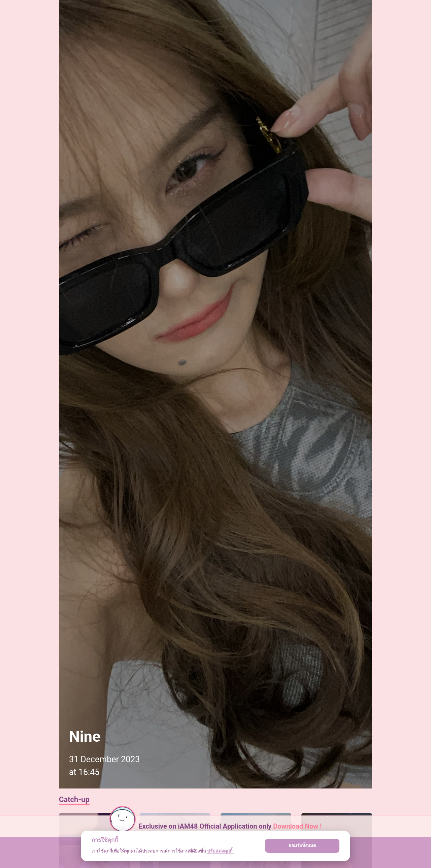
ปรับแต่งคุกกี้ (220, 851)
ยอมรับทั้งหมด (302, 846)
